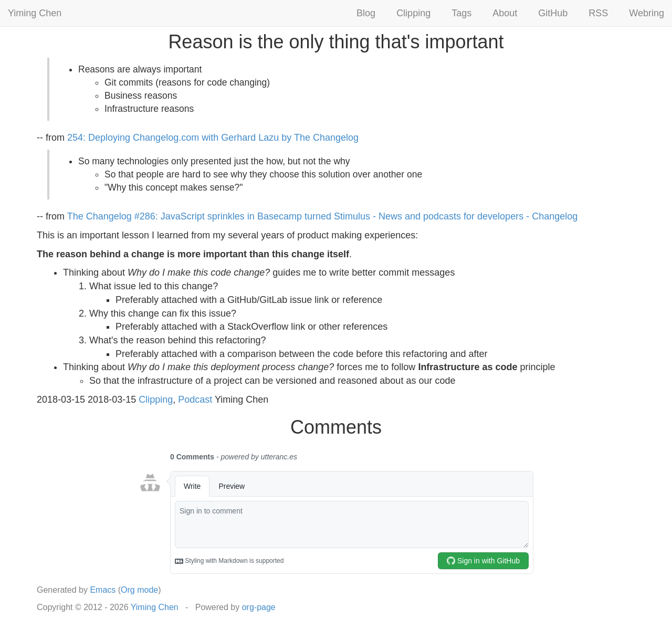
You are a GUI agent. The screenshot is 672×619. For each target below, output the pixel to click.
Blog (366, 13)
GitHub (553, 13)
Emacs (103, 590)
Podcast (195, 400)
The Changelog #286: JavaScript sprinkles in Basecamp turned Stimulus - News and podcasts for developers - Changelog (323, 216)
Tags (461, 13)
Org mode (139, 590)
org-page (259, 607)
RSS (598, 13)
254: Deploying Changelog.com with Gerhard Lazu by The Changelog (213, 138)
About (505, 13)
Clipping (413, 13)
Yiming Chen (35, 13)
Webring (647, 13)
